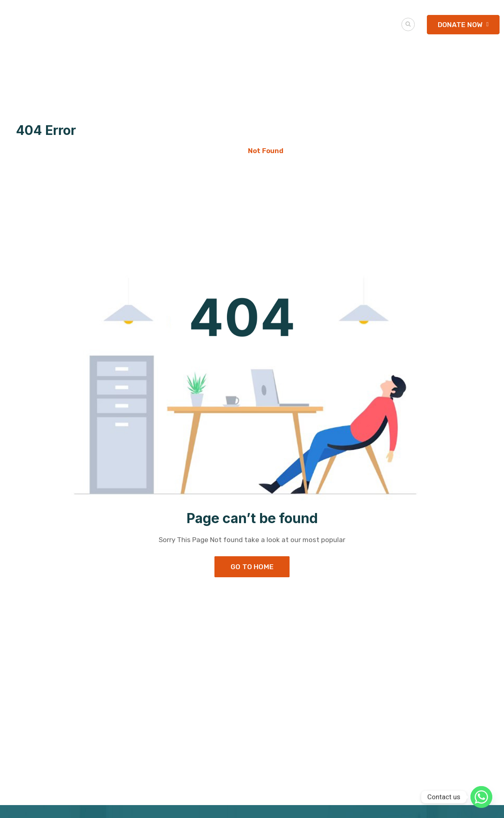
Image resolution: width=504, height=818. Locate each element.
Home (230, 151)
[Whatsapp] (481, 797)
